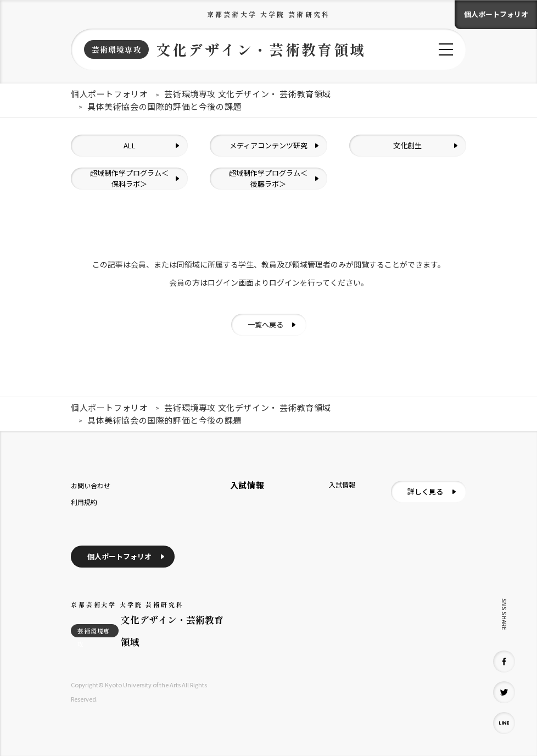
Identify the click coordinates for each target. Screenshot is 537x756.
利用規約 (84, 502)
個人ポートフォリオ (496, 14)
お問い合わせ (91, 485)
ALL (130, 145)
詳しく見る (425, 491)
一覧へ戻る (265, 324)
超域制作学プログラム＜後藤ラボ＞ (268, 178)
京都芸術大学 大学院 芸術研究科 (268, 14)
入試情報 (342, 484)
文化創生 (407, 145)
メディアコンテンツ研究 (268, 145)
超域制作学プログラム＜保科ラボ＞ (129, 178)
